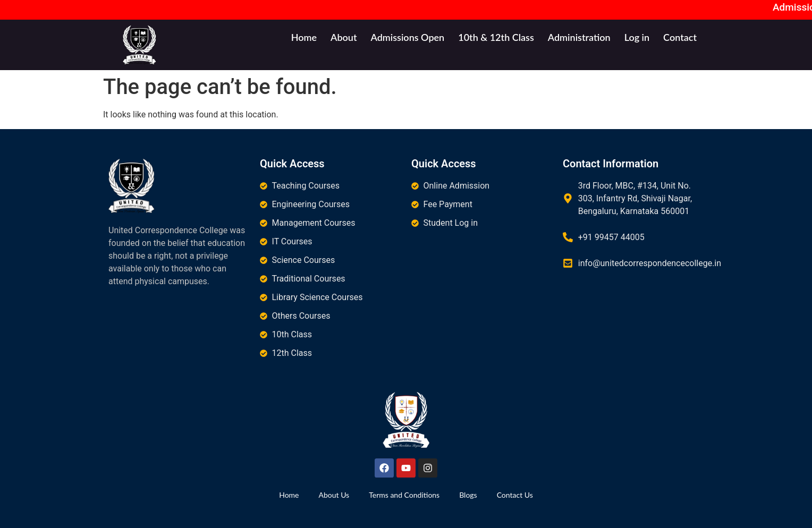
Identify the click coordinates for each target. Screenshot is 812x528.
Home (304, 37)
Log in (637, 37)
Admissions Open (407, 37)
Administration (579, 37)
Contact (680, 37)
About (344, 37)
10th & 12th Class (496, 37)
